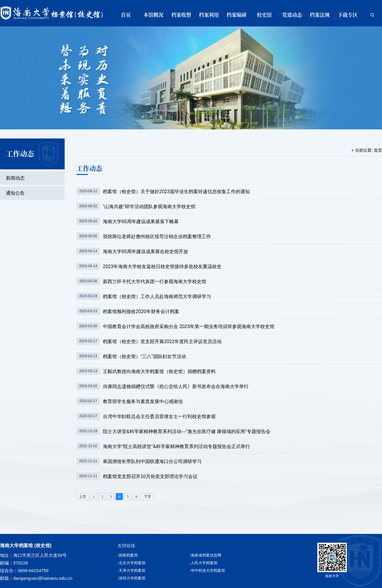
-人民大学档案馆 (203, 563)
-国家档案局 (128, 555)
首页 (126, 15)
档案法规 (320, 15)
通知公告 (15, 193)
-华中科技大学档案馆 (207, 571)
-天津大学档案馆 (131, 571)
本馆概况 (153, 15)
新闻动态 (15, 178)
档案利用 (209, 15)
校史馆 (264, 15)
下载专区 (348, 15)
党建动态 (292, 15)
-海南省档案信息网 (205, 555)
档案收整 (181, 15)
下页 (148, 497)
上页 (83, 497)
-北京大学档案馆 (131, 563)
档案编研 (237, 15)
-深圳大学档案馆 (131, 578)
